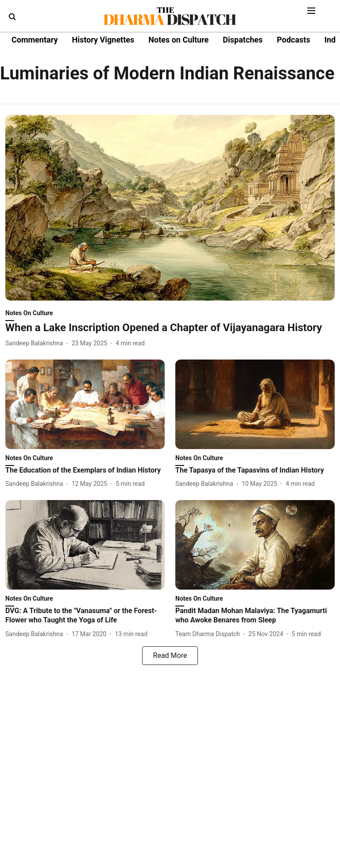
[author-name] (36, 343)
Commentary (35, 40)
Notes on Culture (178, 40)
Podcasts (293, 40)
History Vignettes (103, 40)
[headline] (170, 328)
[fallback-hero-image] (170, 208)
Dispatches (243, 40)
